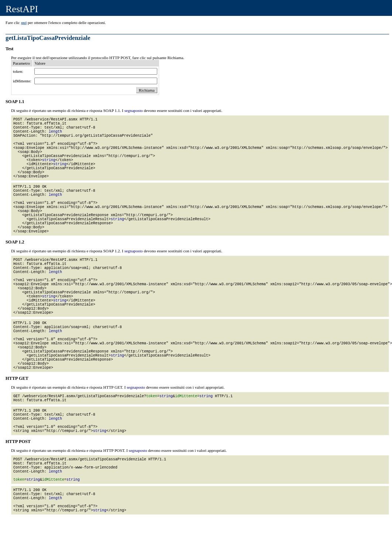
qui (24, 23)
